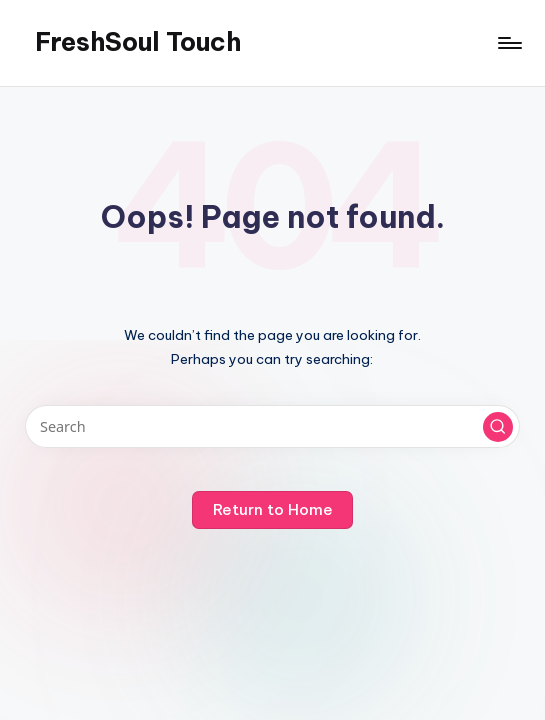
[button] (498, 427)
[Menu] (508, 43)
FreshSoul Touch (138, 42)
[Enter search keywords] (272, 426)
